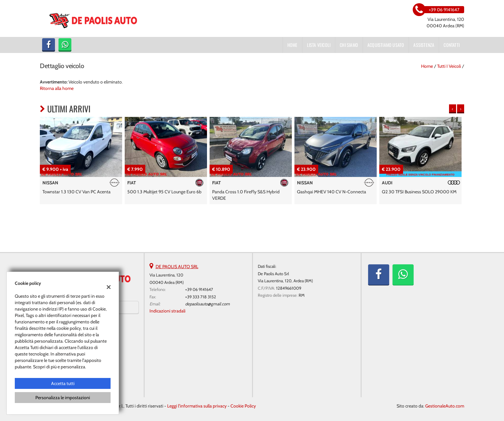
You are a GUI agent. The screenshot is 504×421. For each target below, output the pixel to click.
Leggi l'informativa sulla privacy (197, 406)
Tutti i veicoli (449, 66)
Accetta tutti (63, 383)
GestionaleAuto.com (445, 406)
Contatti (452, 45)
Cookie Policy (243, 406)
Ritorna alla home (57, 88)
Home (292, 45)
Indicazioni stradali (167, 311)
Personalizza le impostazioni (63, 398)
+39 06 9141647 (199, 289)
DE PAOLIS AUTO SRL (177, 267)
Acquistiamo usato (386, 45)
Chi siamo (349, 45)
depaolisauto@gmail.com (207, 304)
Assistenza (424, 45)
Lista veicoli (319, 45)
